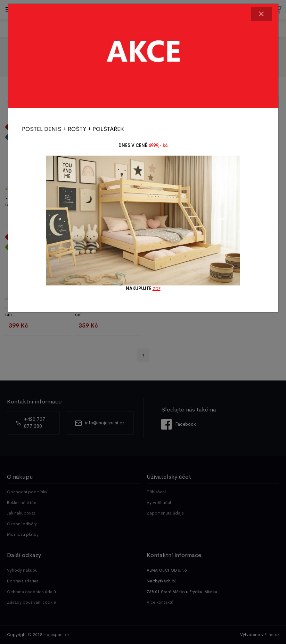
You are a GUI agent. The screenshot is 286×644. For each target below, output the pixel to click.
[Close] (261, 14)
